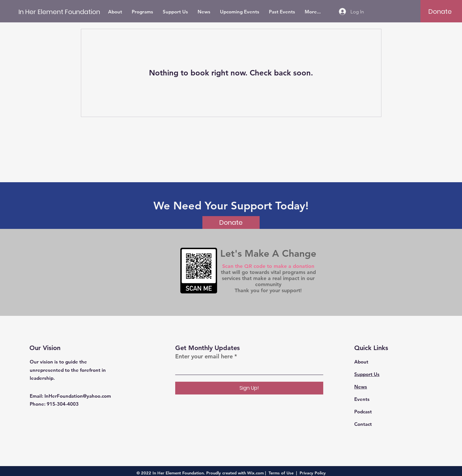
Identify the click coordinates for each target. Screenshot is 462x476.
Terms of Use (281, 473)
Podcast (363, 412)
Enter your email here (204, 356)
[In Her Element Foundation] (59, 12)
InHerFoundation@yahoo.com (78, 396)
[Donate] (440, 12)
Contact (363, 424)
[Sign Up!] (249, 388)
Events (362, 399)
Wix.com (255, 473)
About (361, 362)
